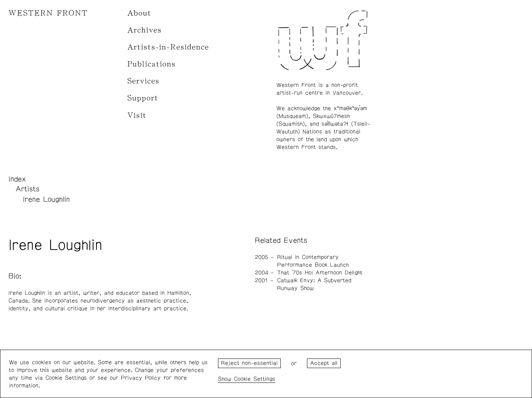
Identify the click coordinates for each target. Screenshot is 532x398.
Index (17, 179)
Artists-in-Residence (168, 47)
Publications (152, 64)
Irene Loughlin (46, 199)
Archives (145, 30)
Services (144, 81)
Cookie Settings (255, 379)
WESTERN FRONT (48, 13)
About (139, 13)
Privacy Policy (141, 378)
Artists (28, 189)
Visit (137, 115)
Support (143, 98)
